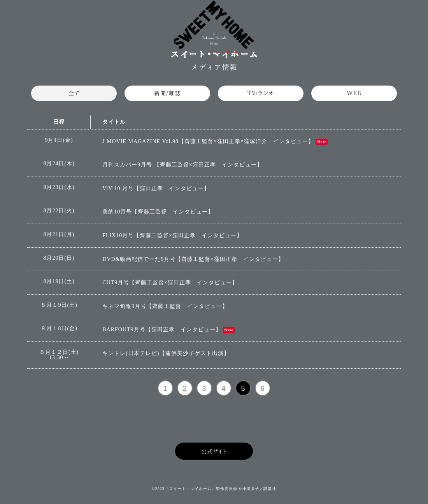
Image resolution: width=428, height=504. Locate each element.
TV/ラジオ (261, 96)
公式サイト (214, 457)
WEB (354, 96)
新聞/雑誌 (167, 96)
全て (74, 96)
